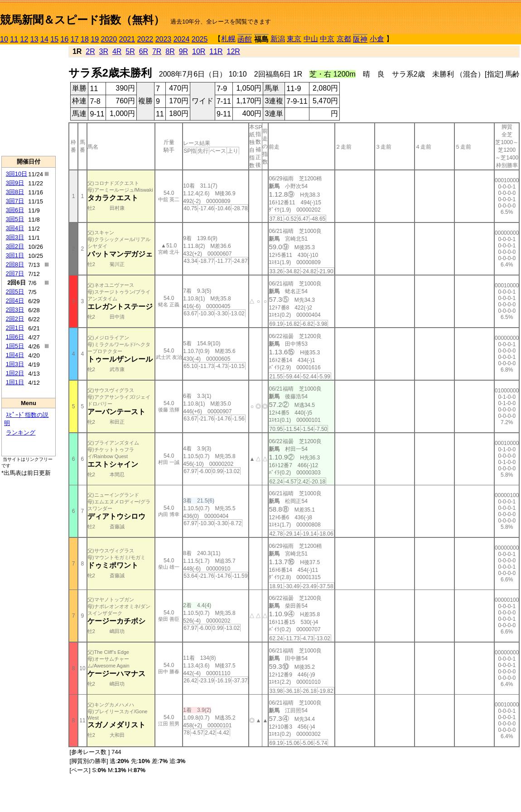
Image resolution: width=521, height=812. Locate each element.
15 (54, 39)
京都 (344, 39)
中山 (311, 39)
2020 (109, 39)
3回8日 (15, 192)
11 (14, 39)
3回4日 (15, 228)
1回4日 (15, 355)
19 (95, 39)
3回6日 (15, 210)
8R (170, 51)
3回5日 (15, 219)
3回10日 (17, 174)
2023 (164, 39)
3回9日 (15, 183)
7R (157, 51)
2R (90, 51)
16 (65, 39)
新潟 (278, 39)
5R (130, 51)
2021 (127, 39)
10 (4, 39)
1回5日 (15, 346)
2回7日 (15, 273)
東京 (294, 39)
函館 (245, 39)
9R (183, 51)
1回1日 (15, 382)
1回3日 (15, 364)
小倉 (377, 39)
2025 (200, 39)
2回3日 (15, 310)
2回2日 (15, 319)
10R (199, 51)
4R (117, 51)
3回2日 (15, 246)
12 (24, 39)
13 (34, 39)
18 (85, 39)
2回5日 (15, 292)
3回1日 (15, 255)
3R (104, 51)
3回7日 (15, 201)
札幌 (228, 39)
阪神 (360, 39)
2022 (145, 39)
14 (44, 39)
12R (234, 51)
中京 (327, 39)
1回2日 (15, 373)
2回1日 (15, 328)
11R (216, 51)
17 (75, 39)
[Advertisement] (29, 100)
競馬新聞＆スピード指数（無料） (82, 20)
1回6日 (15, 337)
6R (144, 51)
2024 (182, 39)
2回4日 (15, 301)
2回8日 (15, 264)
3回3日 (15, 237)
